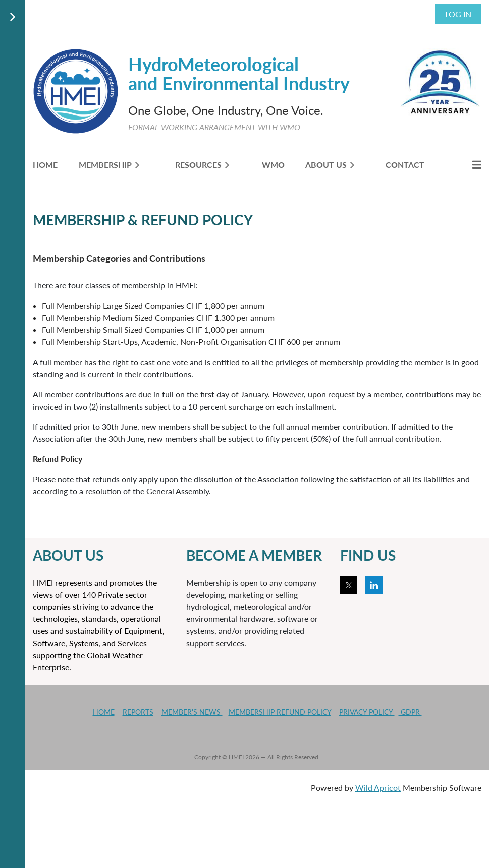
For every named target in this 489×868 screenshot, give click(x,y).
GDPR (410, 712)
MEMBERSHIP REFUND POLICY (280, 712)
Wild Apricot (378, 788)
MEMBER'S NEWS (192, 712)
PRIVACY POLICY (367, 712)
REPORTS (138, 712)
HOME (104, 712)
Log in (458, 14)
